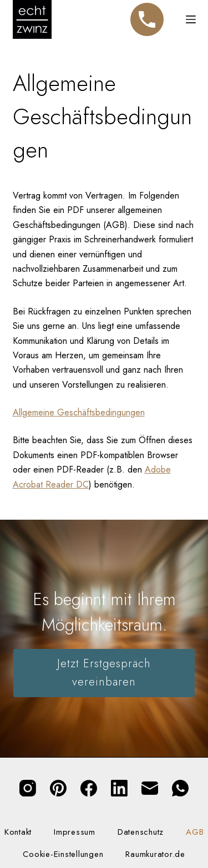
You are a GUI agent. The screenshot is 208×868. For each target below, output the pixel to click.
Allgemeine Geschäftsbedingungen (79, 412)
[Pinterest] (58, 788)
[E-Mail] (150, 788)
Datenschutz (141, 833)
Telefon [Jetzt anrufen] (147, 14)
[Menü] (191, 19)
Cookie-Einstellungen (63, 855)
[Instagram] (28, 788)
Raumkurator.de (155, 855)
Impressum (75, 833)
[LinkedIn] (119, 788)
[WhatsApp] (180, 788)
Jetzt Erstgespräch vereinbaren (104, 673)
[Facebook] (89, 788)
